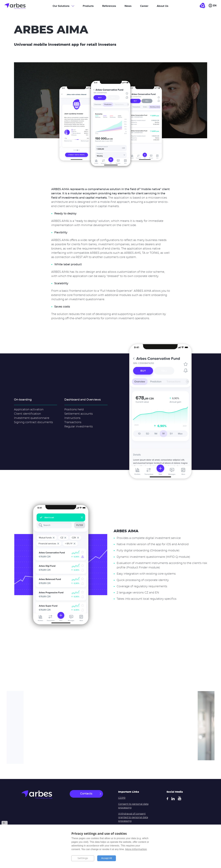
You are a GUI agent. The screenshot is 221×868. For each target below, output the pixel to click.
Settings (83, 858)
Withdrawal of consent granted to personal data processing (133, 817)
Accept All (106, 858)
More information (136, 849)
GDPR (122, 798)
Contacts (86, 794)
